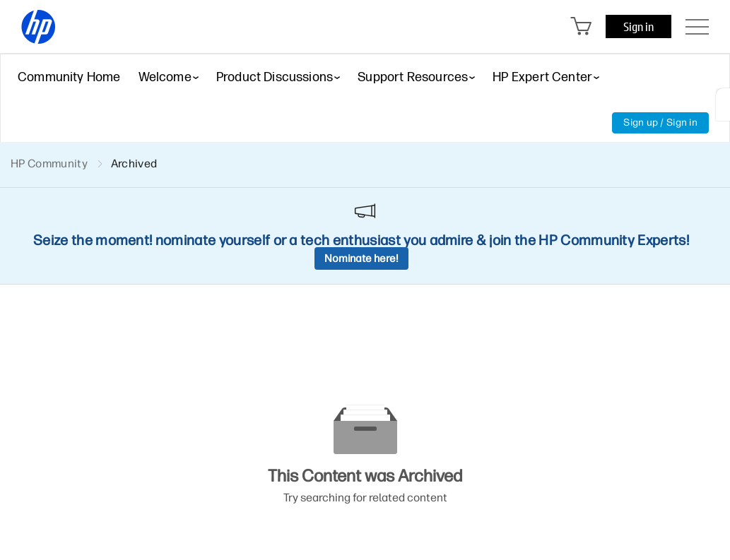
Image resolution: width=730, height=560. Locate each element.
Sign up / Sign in (660, 123)
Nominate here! (361, 258)
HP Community (49, 163)
